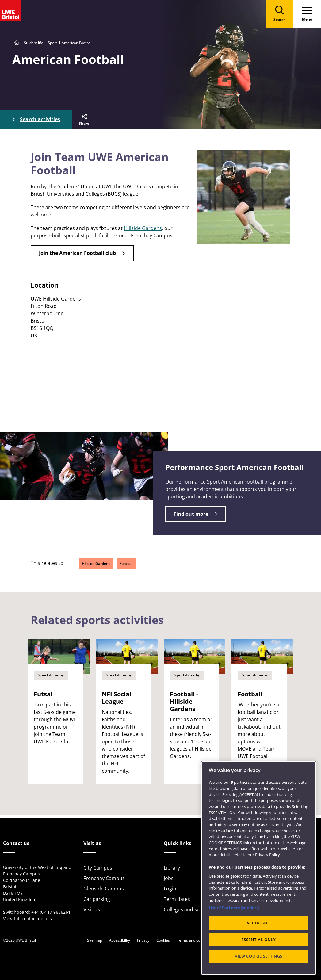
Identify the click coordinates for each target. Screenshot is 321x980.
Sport (52, 43)
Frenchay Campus (104, 878)
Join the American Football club (77, 253)
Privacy (143, 941)
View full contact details (27, 919)
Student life (34, 43)
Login (170, 889)
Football (126, 563)
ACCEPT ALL (259, 923)
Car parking (97, 899)
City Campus (98, 868)
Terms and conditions (195, 941)
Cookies (163, 941)
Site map (95, 941)
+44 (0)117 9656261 (51, 912)
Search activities (40, 119)
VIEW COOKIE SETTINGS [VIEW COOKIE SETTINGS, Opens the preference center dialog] (259, 956)
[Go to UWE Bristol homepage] (17, 43)
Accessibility (120, 941)
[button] (84, 120)
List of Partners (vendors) (234, 908)
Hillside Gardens (143, 228)
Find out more (191, 514)
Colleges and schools (188, 909)
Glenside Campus (104, 889)
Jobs (169, 878)
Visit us (92, 909)
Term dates (177, 899)
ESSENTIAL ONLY (258, 940)
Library (172, 868)
